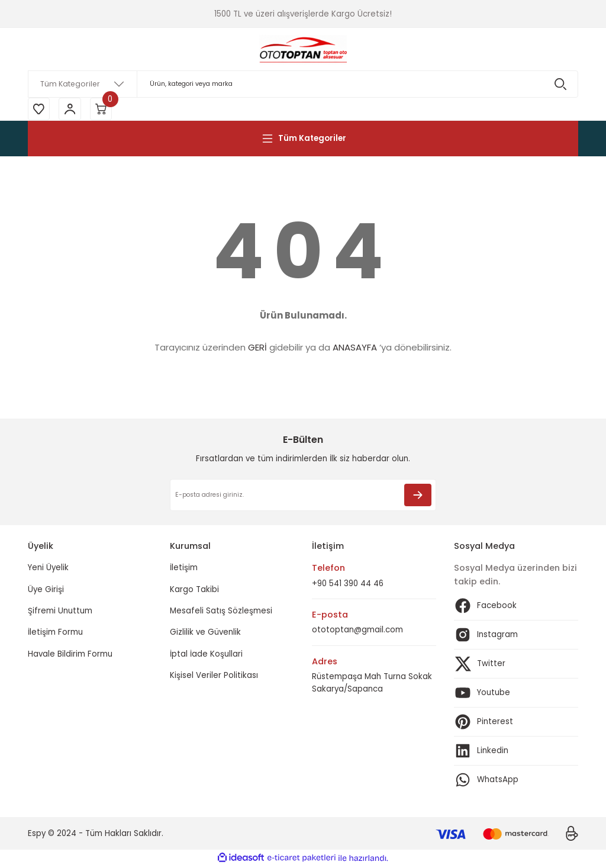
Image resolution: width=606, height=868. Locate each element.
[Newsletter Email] (303, 497)
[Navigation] (303, 140)
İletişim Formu (55, 634)
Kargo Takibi (194, 591)
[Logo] (303, 49)
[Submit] (418, 497)
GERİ (257, 349)
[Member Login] (72, 110)
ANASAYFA (355, 349)
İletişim (184, 569)
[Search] (303, 84)
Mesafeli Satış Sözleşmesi (221, 613)
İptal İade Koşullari (206, 655)
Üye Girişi (46, 591)
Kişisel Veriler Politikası (214, 676)
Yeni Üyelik (48, 569)
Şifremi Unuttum (60, 613)
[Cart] (105, 110)
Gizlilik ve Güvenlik (205, 634)
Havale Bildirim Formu (70, 655)
